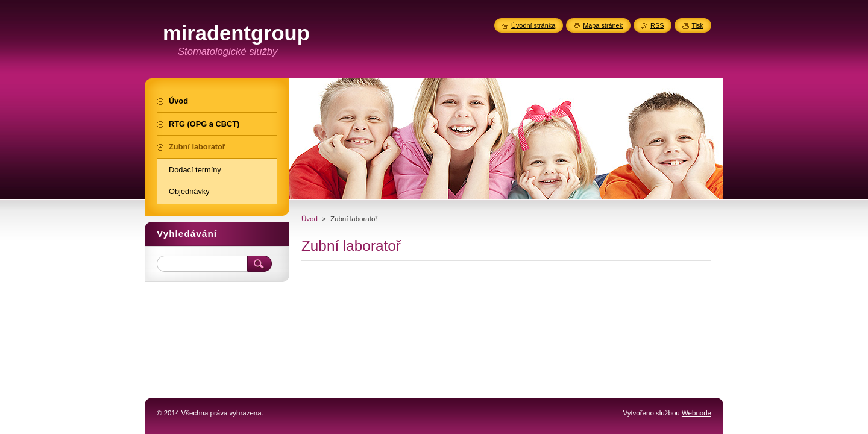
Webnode (697, 413)
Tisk (697, 25)
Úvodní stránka (533, 25)
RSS (657, 25)
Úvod (310, 219)
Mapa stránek (603, 25)
